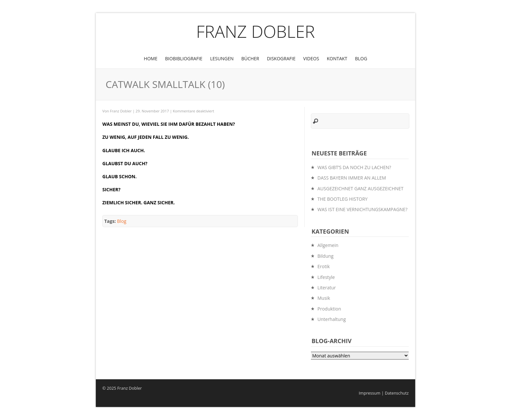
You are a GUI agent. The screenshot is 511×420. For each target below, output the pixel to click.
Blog (361, 58)
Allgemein (328, 245)
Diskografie (281, 58)
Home (151, 58)
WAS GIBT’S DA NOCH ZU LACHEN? (354, 167)
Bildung (325, 256)
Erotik (324, 266)
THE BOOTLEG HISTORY (343, 199)
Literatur (327, 288)
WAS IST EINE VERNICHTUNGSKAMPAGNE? (362, 209)
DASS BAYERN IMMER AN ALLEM (352, 178)
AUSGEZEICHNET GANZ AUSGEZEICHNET (360, 188)
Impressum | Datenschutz (384, 393)
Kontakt (337, 58)
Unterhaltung (332, 319)
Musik (324, 298)
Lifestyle (326, 277)
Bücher (250, 58)
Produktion (329, 309)
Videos (311, 58)
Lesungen (222, 58)
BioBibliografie (184, 58)
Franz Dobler (256, 31)
